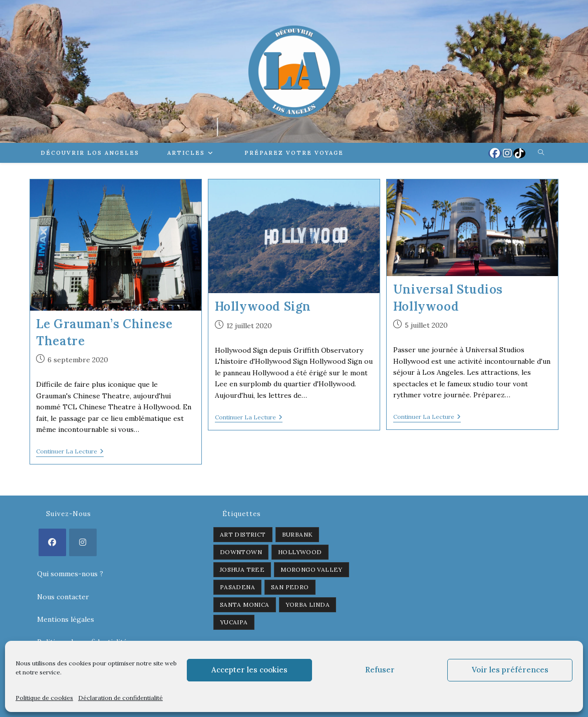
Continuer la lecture (70, 452)
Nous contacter (63, 597)
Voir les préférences (510, 670)
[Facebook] (52, 542)
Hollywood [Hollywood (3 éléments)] (300, 552)
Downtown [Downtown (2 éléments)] (241, 552)
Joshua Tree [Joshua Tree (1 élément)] (242, 569)
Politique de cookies (44, 698)
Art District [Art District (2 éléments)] (243, 534)
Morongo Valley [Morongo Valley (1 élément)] (312, 569)
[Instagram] (83, 542)
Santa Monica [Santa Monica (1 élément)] (245, 605)
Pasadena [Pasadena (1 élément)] (237, 587)
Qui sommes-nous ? (70, 574)
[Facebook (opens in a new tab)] (495, 153)
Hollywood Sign (263, 306)
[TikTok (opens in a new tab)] (519, 153)
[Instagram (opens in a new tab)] (507, 153)
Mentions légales (66, 619)
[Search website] (541, 153)
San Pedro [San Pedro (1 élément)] (290, 587)
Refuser (380, 670)
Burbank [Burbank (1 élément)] (298, 534)
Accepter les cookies (249, 670)
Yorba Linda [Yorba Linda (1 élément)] (308, 605)
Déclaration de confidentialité (120, 698)
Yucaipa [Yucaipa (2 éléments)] (234, 622)
